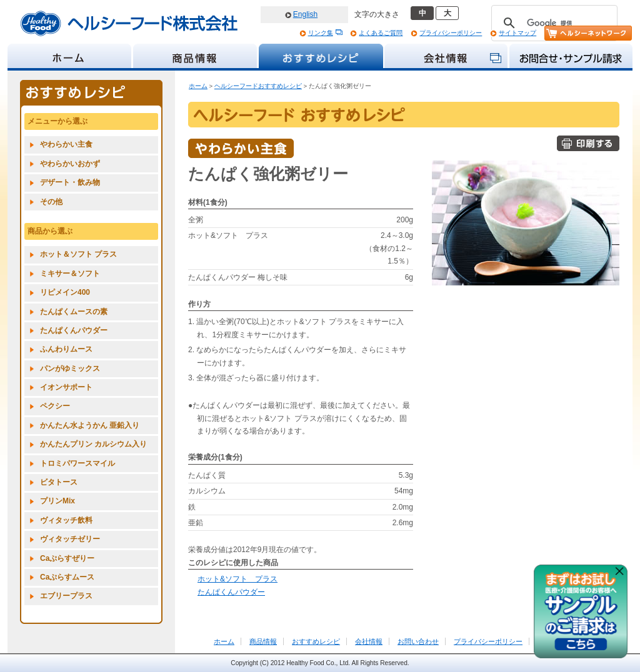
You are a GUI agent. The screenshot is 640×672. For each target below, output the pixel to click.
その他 (51, 202)
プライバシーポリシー (451, 33)
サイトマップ (517, 33)
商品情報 (263, 641)
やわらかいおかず (70, 164)
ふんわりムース (66, 349)
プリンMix (57, 501)
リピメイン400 (65, 292)
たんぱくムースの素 (74, 312)
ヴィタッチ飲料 (66, 520)
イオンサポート (66, 387)
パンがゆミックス (70, 368)
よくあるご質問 (381, 33)
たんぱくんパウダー (231, 592)
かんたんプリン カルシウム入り (93, 444)
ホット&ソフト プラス (237, 579)
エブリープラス (66, 596)
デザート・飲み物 (70, 182)
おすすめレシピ (316, 641)
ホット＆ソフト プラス (78, 254)
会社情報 (369, 641)
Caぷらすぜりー (67, 558)
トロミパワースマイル (77, 463)
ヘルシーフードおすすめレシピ (258, 86)
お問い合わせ (418, 641)
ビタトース (59, 482)
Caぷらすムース (67, 577)
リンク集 (321, 33)
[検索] (552, 23)
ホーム (198, 86)
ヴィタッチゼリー (70, 539)
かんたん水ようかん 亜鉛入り (90, 425)
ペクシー (55, 406)
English (305, 14)
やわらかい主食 (66, 144)
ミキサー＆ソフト (70, 274)
